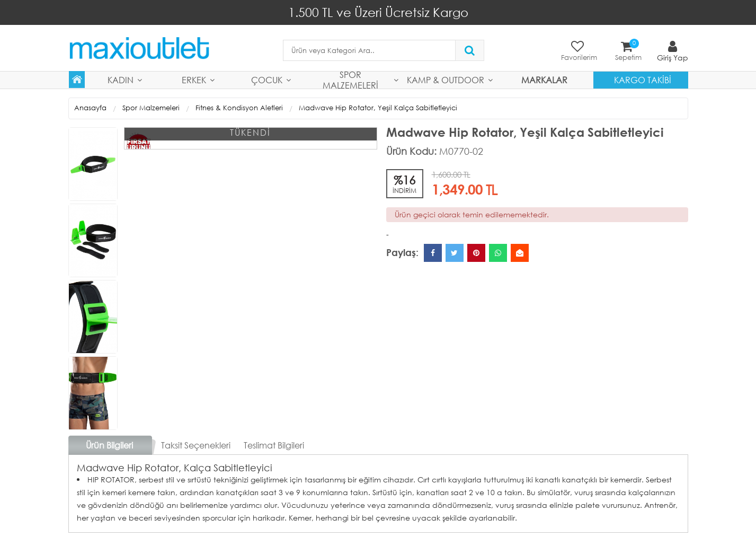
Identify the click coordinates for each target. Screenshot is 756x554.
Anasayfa (90, 108)
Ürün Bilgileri (109, 445)
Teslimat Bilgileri (274, 445)
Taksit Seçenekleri (196, 445)
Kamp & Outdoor (446, 80)
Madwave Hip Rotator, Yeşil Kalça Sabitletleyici (378, 108)
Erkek (194, 80)
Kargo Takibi (643, 80)
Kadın (121, 80)
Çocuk (267, 80)
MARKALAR (544, 80)
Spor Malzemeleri (350, 80)
